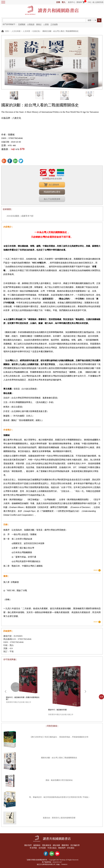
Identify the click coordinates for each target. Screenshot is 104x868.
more (96, 570)
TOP (101, 697)
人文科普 (26, 31)
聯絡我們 (62, 848)
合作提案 (42, 848)
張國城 (11, 135)
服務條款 (37, 845)
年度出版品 (52, 848)
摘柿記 (39, 24)
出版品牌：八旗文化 (11, 118)
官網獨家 (22, 24)
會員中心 (72, 2)
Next (85, 692)
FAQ (89, 2)
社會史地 (36, 31)
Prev (5, 692)
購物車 (79, 2)
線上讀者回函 (98, 2)
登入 (64, 2)
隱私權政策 (47, 845)
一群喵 (46, 24)
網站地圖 (57, 845)
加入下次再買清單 (52, 199)
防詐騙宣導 (75, 845)
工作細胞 (54, 24)
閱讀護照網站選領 (52, 192)
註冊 (58, 2)
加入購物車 (54, 185)
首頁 (7, 31)
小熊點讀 (31, 24)
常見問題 (33, 848)
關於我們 (28, 845)
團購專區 (65, 845)
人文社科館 (16, 31)
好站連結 (71, 848)
